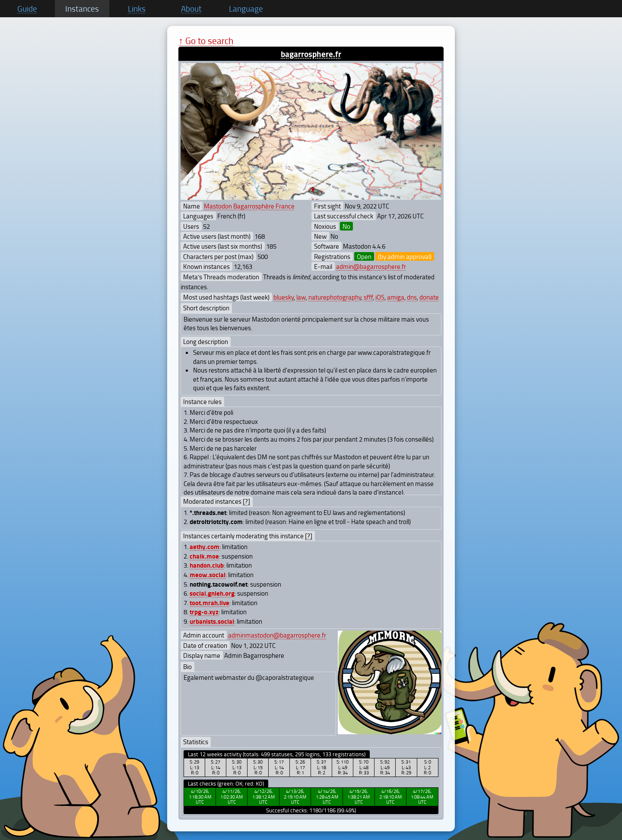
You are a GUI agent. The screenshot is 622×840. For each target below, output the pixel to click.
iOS (380, 297)
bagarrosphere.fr (311, 54)
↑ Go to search (206, 40)
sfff (368, 297)
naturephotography (335, 297)
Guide (27, 9)
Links (137, 9)
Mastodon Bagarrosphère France (249, 206)
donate (429, 297)
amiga (396, 297)
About (191, 9)
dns (412, 297)
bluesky (284, 297)
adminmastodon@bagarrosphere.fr (277, 635)
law (301, 297)
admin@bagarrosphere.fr (371, 266)
